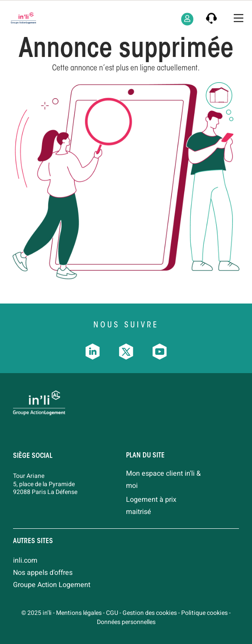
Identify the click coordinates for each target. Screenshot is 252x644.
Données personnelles (126, 622)
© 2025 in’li (36, 613)
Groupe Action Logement (52, 585)
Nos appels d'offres (43, 573)
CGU (112, 613)
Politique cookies (204, 613)
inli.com (25, 561)
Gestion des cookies (150, 613)
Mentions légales (79, 613)
